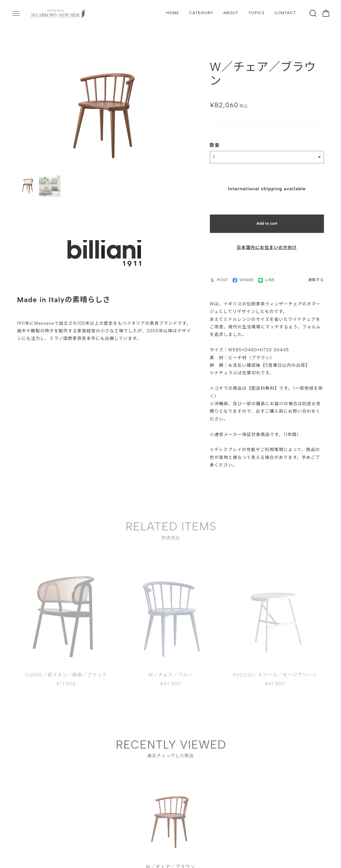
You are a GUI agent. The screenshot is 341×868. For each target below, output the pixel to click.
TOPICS (257, 13)
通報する (316, 276)
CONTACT (285, 13)
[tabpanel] (171, 816)
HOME (173, 13)
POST (219, 276)
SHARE (243, 276)
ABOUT (231, 13)
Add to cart (267, 219)
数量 (215, 141)
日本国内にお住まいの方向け (267, 244)
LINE (267, 276)
